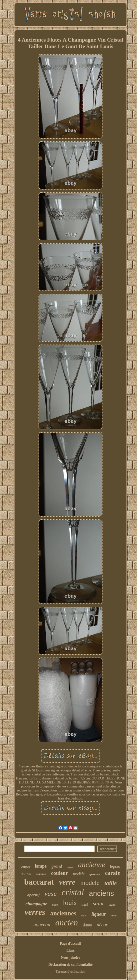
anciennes (63, 913)
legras (115, 867)
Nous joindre (70, 958)
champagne (36, 904)
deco (84, 915)
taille (111, 883)
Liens (71, 951)
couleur (59, 873)
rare (55, 905)
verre (67, 882)
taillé (114, 915)
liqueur (99, 914)
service (41, 874)
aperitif (33, 895)
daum (87, 925)
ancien (67, 923)
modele (90, 883)
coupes (25, 867)
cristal (73, 892)
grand (57, 866)
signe (112, 905)
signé (85, 905)
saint (98, 903)
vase (50, 894)
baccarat (39, 882)
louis (70, 903)
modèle (79, 874)
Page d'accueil (70, 944)
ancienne (91, 864)
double (26, 874)
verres (35, 912)
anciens (101, 893)
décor (102, 925)
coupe (70, 867)
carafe (113, 873)
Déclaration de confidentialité (71, 965)
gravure (95, 874)
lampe (41, 866)
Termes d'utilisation (71, 972)
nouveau (42, 924)
